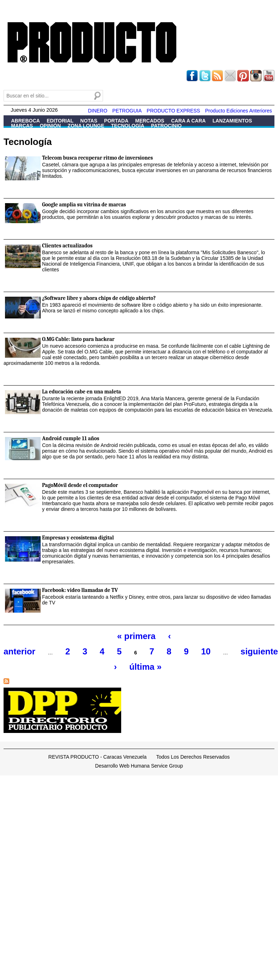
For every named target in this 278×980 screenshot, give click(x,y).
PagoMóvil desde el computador (80, 485)
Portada (116, 121)
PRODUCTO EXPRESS (174, 111)
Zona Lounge (86, 126)
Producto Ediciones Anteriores (238, 111)
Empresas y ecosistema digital (78, 538)
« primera (137, 636)
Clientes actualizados (67, 246)
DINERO (98, 111)
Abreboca (25, 121)
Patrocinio (166, 126)
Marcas (22, 126)
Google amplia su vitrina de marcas (84, 205)
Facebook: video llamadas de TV (80, 590)
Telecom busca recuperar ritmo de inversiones (97, 158)
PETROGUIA (127, 111)
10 (206, 651)
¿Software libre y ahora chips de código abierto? (99, 298)
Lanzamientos (232, 121)
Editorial (60, 121)
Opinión (50, 126)
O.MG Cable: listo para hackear (78, 339)
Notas (89, 121)
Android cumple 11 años (71, 438)
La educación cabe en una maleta (82, 392)
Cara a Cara (188, 121)
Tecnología (128, 126)
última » (145, 667)
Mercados (150, 121)
